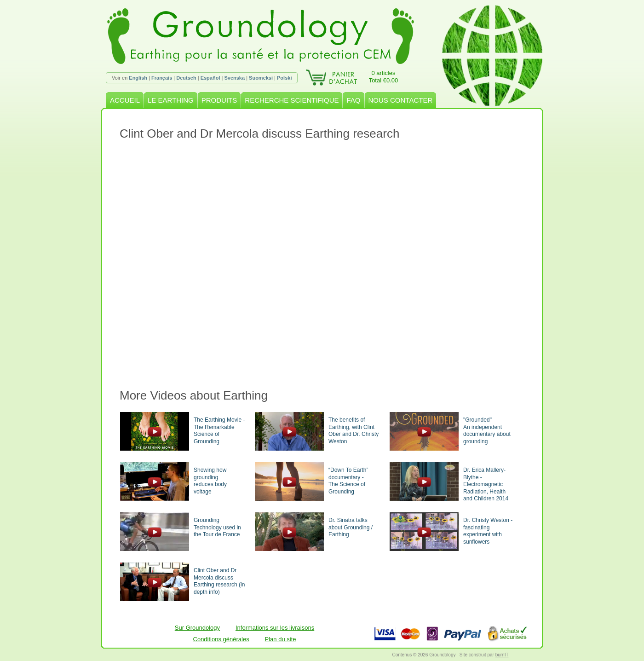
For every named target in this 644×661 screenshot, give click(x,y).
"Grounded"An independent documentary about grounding (487, 431)
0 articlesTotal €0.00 (384, 77)
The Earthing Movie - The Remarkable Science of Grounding (219, 431)
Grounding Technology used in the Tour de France (217, 527)
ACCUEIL (125, 100)
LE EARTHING (171, 100)
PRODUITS (219, 100)
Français (162, 78)
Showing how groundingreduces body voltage (210, 481)
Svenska (234, 78)
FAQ (353, 100)
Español (210, 78)
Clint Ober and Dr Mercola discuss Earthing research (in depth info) (219, 581)
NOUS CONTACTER (401, 100)
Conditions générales (221, 639)
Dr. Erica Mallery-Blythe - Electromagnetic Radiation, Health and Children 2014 (486, 484)
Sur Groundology (197, 628)
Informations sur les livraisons (275, 628)
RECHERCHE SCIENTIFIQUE (292, 100)
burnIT (502, 655)
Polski (284, 78)
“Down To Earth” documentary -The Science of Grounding (348, 481)
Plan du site (281, 639)
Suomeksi (261, 78)
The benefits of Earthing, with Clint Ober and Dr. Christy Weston (354, 431)
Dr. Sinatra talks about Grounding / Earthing (351, 527)
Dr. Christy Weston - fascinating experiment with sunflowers (488, 531)
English (138, 78)
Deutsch (186, 78)
